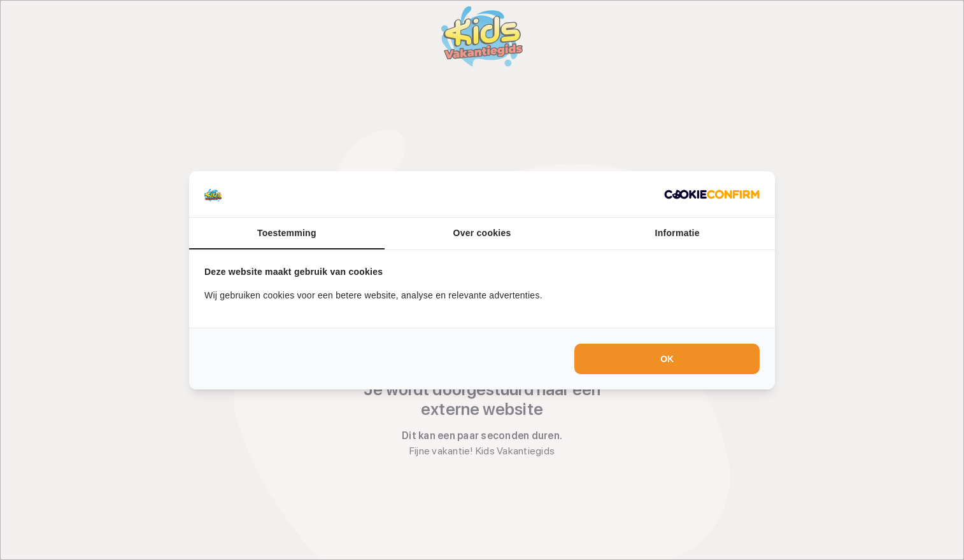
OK (667, 359)
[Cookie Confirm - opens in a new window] (712, 194)
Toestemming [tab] (287, 233)
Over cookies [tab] (482, 233)
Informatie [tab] (677, 233)
